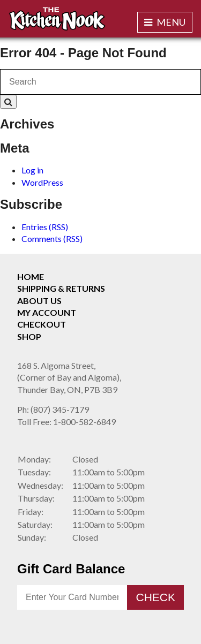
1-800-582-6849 (66, 422)
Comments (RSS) (52, 238)
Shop (29, 336)
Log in (32, 170)
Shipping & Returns (61, 288)
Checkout (42, 324)
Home (31, 276)
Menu (165, 22)
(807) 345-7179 (53, 409)
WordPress (42, 182)
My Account (47, 312)
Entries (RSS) (45, 227)
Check (155, 597)
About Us (39, 301)
